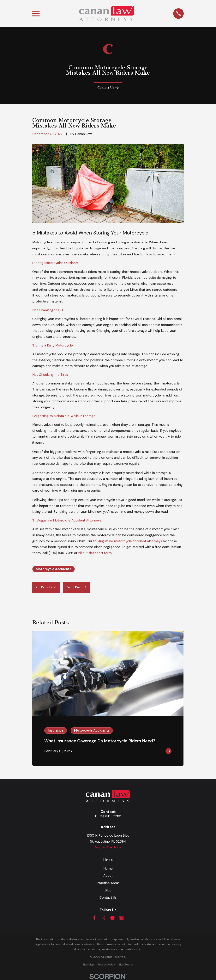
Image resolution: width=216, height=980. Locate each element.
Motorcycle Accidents (54, 569)
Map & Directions (108, 847)
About (108, 876)
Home (108, 868)
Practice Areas (108, 883)
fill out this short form (95, 553)
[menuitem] (88, 965)
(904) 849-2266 (61, 553)
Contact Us (108, 897)
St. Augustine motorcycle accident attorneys (128, 541)
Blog (108, 890)
